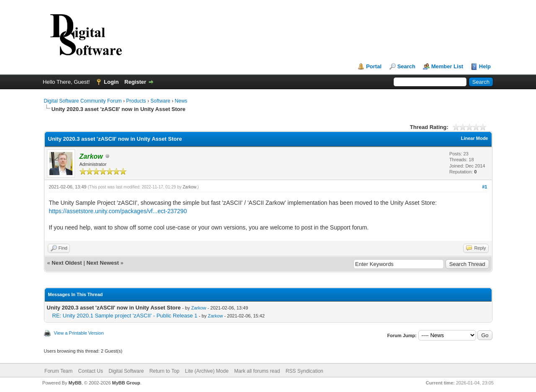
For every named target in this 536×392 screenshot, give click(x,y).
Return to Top (165, 371)
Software (160, 101)
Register (135, 82)
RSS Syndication (304, 371)
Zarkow (189, 187)
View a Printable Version (79, 333)
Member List (447, 66)
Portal (374, 66)
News (181, 101)
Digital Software (126, 371)
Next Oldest (67, 263)
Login (111, 82)
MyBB (75, 383)
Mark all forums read (257, 371)
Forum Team (58, 371)
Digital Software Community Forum (83, 101)
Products (136, 101)
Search (406, 66)
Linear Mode (475, 138)
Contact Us (91, 371)
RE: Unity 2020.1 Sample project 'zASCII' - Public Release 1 (125, 316)
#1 (484, 187)
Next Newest (102, 263)
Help (485, 66)
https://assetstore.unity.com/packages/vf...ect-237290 (118, 211)
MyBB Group (126, 383)
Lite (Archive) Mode (207, 371)
